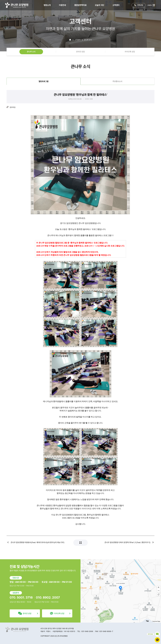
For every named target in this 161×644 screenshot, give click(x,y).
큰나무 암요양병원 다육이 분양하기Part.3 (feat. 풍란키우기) (127, 546)
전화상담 (139, 5)
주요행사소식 (117, 85)
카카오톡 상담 (130, 52)
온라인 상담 (80, 52)
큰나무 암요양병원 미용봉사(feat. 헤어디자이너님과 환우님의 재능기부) (37, 546)
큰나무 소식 (31, 52)
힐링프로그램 (44, 85)
